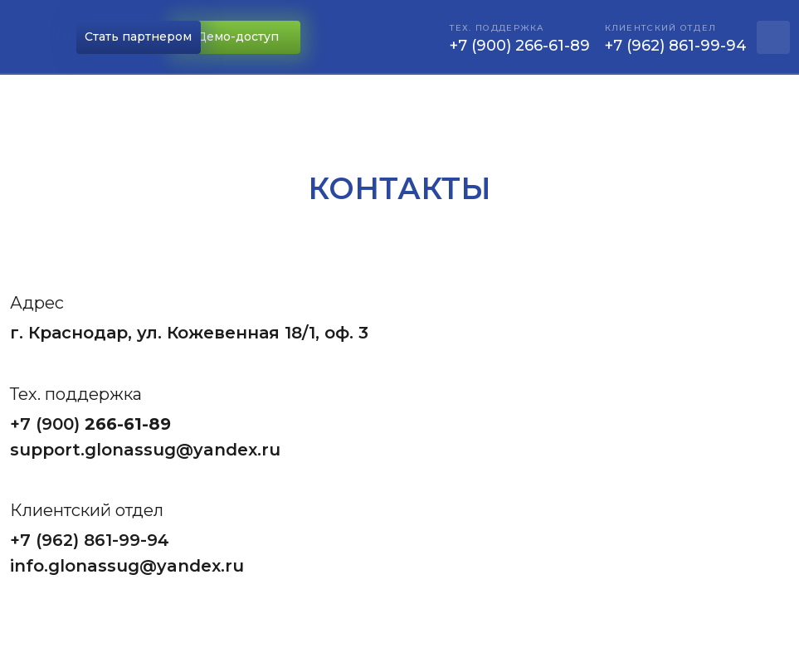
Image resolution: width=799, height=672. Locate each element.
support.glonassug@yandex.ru (145, 450)
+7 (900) (47, 424)
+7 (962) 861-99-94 (90, 540)
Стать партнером (138, 37)
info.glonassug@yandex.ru (127, 566)
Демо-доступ (238, 37)
